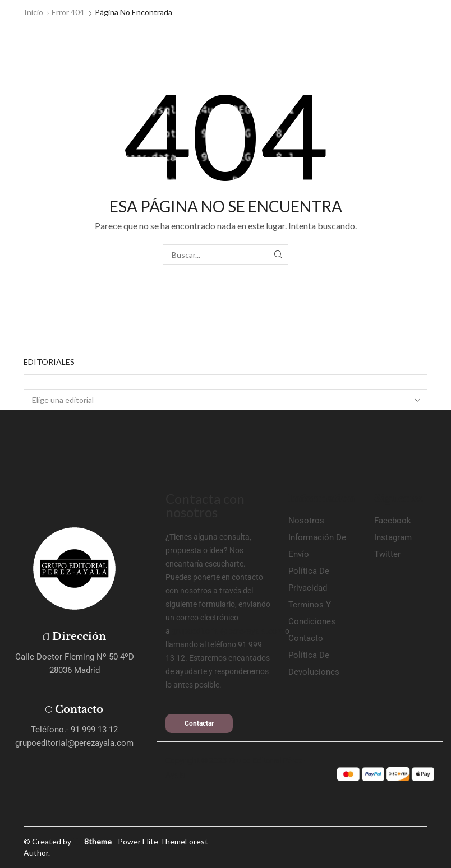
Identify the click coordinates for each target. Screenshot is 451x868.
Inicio (34, 12)
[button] (199, 723)
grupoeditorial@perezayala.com (227, 631)
